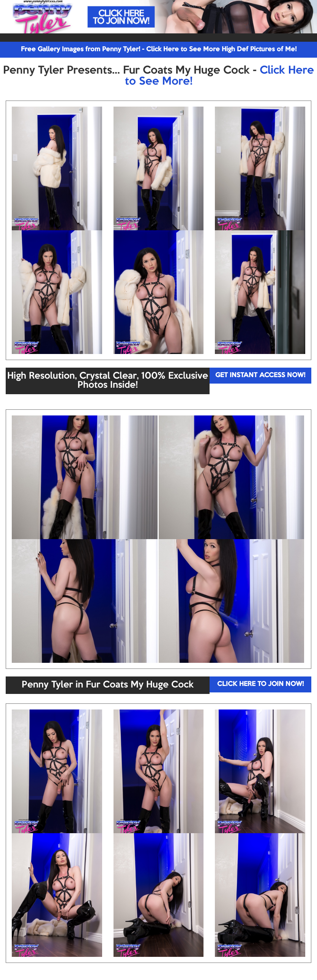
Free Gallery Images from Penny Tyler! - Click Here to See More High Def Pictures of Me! (159, 50)
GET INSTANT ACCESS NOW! (260, 375)
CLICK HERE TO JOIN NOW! (260, 684)
